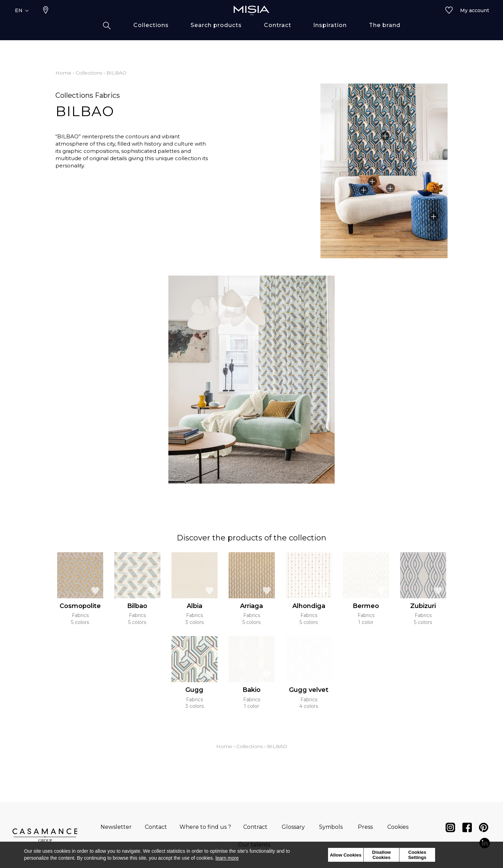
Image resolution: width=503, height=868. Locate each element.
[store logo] (251, 21)
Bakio (251, 690)
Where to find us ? (205, 827)
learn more (227, 858)
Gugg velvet (309, 690)
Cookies (398, 827)
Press (365, 827)
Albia (195, 606)
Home (63, 73)
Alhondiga (309, 606)
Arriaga (251, 606)
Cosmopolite (80, 606)
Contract (255, 827)
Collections (89, 73)
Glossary (293, 827)
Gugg (194, 690)
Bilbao (137, 606)
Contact (156, 827)
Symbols (331, 827)
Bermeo (366, 606)
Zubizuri (423, 606)
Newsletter (116, 827)
